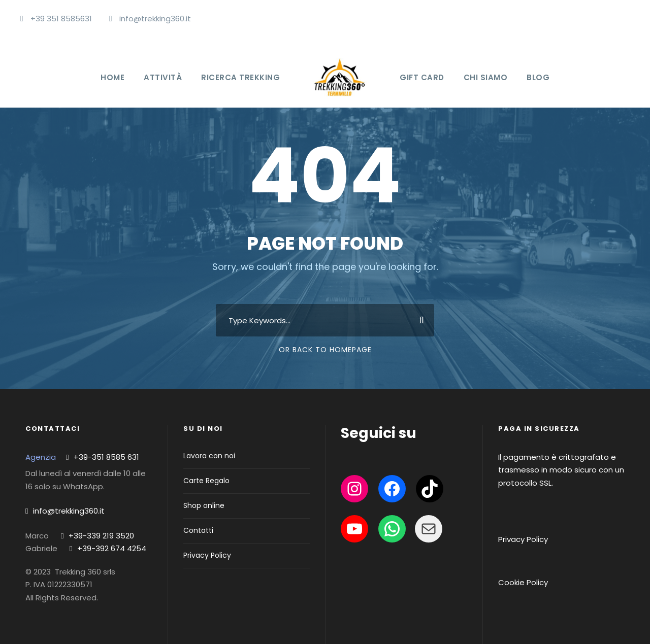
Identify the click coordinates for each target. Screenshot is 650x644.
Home (112, 77)
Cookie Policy (523, 582)
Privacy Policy (207, 555)
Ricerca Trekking (240, 77)
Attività (163, 77)
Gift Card (422, 77)
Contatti (198, 530)
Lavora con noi (209, 456)
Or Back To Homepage (325, 350)
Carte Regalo (206, 481)
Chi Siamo (486, 77)
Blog (538, 77)
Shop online (204, 505)
